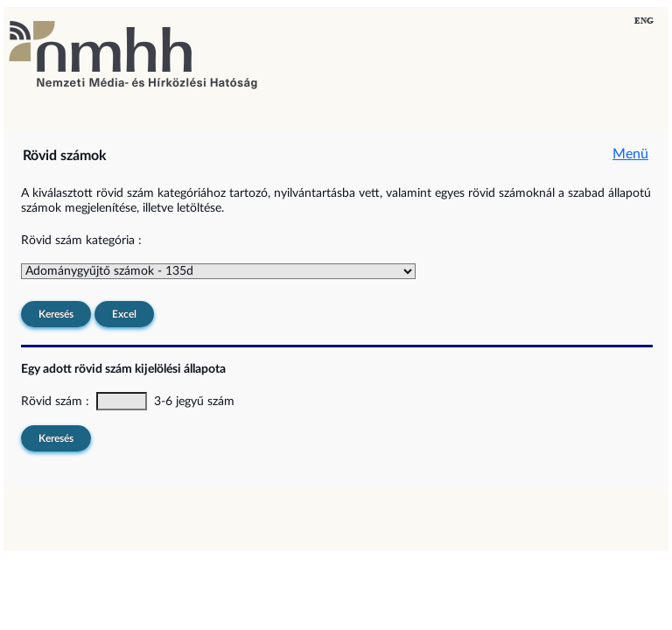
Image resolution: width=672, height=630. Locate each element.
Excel (124, 314)
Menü (630, 154)
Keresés (56, 314)
